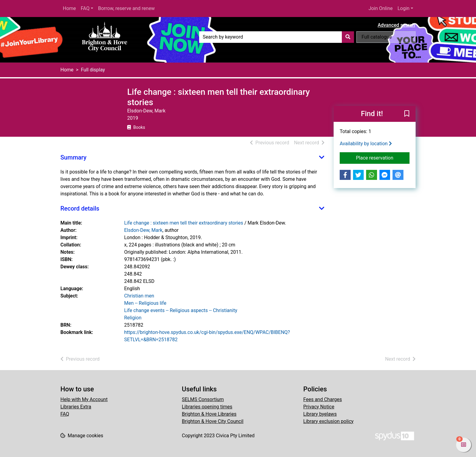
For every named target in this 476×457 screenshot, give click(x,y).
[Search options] (386, 37)
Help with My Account (84, 399)
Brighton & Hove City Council (213, 421)
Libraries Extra (76, 407)
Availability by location (366, 144)
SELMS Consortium (203, 399)
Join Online (381, 8)
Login (403, 8)
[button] (407, 114)
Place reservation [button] (383, 157)
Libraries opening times (207, 407)
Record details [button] (80, 208)
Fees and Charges (323, 399)
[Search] (348, 37)
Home (69, 8)
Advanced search (396, 25)
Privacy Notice (319, 407)
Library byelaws (320, 414)
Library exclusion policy (328, 421)
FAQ (85, 8)
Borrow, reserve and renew (126, 8)
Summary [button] (73, 157)
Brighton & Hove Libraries (209, 414)
